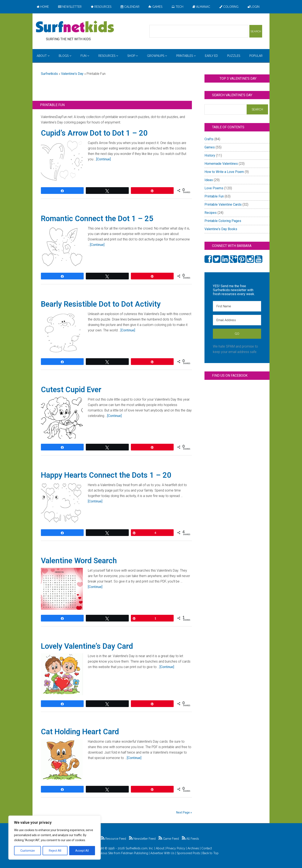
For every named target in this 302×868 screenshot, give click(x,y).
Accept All (82, 851)
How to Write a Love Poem (224, 172)
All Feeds (190, 839)
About (160, 848)
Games (210, 147)
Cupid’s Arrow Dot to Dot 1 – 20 (94, 133)
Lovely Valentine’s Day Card (87, 646)
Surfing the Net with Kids (75, 27)
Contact (207, 848)
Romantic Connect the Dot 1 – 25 (97, 219)
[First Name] (237, 306)
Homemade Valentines (221, 164)
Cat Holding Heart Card (80, 732)
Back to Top (210, 853)
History (210, 155)
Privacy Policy (176, 848)
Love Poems (214, 188)
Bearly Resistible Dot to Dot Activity (101, 304)
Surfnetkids (49, 74)
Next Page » (184, 812)
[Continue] (103, 159)
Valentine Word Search (79, 561)
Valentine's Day (72, 74)
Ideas (209, 180)
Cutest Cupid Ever (71, 390)
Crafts (209, 139)
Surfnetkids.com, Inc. (140, 848)
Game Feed (169, 839)
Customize (28, 851)
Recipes (211, 213)
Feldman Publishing (135, 853)
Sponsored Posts (188, 853)
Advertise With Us (162, 853)
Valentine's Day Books (221, 229)
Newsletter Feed (142, 839)
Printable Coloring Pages (223, 221)
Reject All (55, 851)
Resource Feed (113, 839)
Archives (193, 848)
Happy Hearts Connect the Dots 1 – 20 (106, 475)
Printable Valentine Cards (223, 204)
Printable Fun (214, 196)
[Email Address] (237, 320)
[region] (55, 838)
